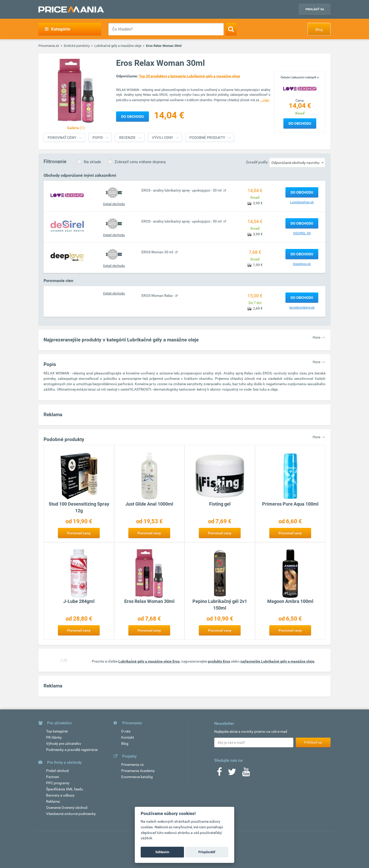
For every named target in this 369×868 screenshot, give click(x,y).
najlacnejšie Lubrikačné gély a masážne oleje (277, 661)
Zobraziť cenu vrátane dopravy (140, 162)
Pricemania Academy (138, 771)
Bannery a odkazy (60, 795)
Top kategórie (57, 731)
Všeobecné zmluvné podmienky (71, 814)
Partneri (53, 777)
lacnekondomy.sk (302, 307)
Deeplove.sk (302, 264)
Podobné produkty (207, 138)
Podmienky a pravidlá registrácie (72, 750)
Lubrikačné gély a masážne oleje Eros (149, 661)
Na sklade (92, 162)
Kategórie (58, 29)
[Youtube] (246, 773)
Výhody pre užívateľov (64, 744)
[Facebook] (219, 773)
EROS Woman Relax (158, 296)
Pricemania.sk (49, 46)
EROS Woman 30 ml (158, 252)
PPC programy (58, 783)
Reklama (53, 801)
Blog (319, 29)
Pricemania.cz (132, 765)
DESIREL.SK (302, 233)
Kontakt (128, 737)
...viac (265, 100)
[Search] (231, 29)
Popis (98, 138)
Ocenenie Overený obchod (67, 808)
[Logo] (300, 88)
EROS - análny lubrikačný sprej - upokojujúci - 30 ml (182, 190)
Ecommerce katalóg (137, 777)
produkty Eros (219, 661)
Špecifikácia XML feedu (65, 789)
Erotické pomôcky (77, 46)
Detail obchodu (114, 204)
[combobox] (297, 162)
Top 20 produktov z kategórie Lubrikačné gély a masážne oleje (189, 76)
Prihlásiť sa (315, 9)
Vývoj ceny (162, 138)
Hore (316, 337)
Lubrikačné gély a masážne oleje (118, 46)
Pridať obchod (57, 771)
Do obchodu (300, 123)
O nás (126, 731)
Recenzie (127, 138)
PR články (54, 737)
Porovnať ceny (62, 138)
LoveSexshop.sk (302, 202)
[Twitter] (232, 773)
